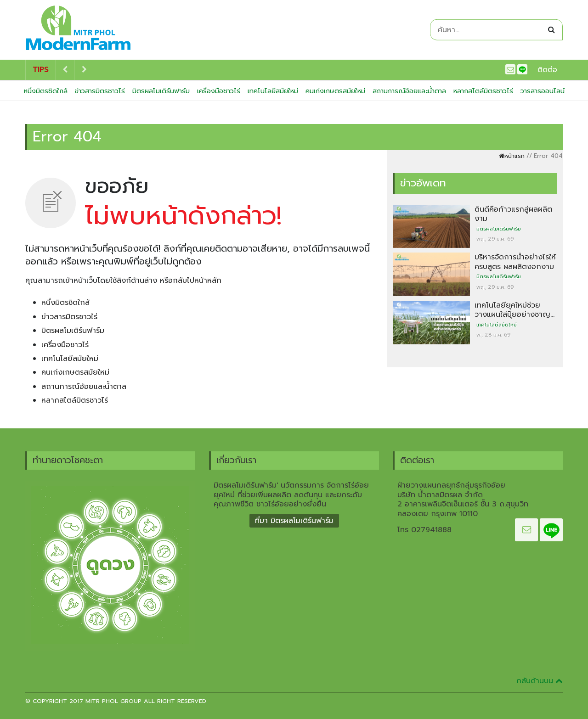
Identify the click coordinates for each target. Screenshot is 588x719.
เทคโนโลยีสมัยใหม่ (273, 91)
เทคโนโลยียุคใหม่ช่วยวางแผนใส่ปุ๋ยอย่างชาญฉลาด (512, 315)
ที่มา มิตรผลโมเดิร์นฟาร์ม (294, 521)
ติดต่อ (547, 70)
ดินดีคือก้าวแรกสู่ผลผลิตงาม (513, 214)
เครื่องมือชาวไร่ (219, 91)
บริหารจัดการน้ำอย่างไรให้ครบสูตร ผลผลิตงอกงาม (515, 262)
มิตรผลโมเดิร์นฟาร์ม (161, 91)
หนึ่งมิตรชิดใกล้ (46, 91)
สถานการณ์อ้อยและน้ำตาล (409, 91)
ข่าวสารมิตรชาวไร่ (100, 91)
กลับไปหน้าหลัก (197, 281)
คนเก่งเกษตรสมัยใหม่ (335, 91)
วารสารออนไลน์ (543, 91)
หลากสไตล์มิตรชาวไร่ (483, 91)
